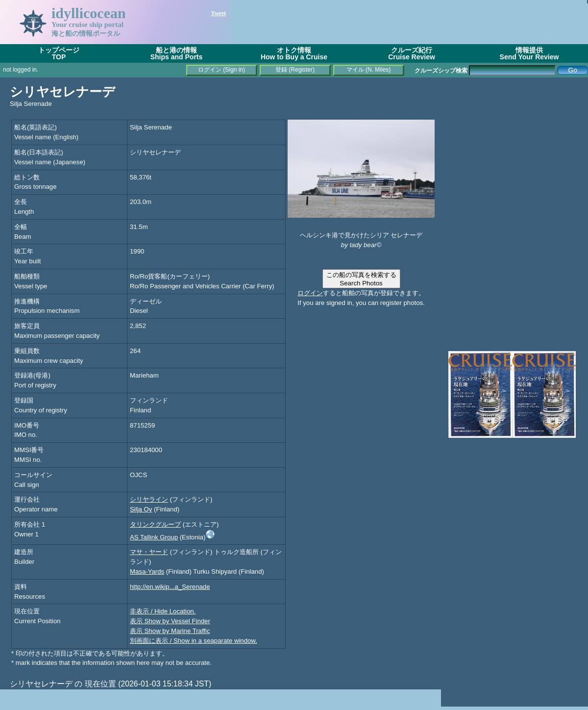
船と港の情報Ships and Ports (177, 53)
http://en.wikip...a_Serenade (170, 587)
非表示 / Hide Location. (163, 611)
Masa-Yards (147, 571)
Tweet (219, 13)
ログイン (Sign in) (221, 70)
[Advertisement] (514, 147)
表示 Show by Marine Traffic (170, 631)
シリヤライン (149, 499)
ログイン (310, 293)
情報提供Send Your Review (529, 53)
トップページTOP (59, 53)
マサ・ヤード (149, 552)
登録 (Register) (295, 70)
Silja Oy (141, 509)
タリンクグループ (155, 524)
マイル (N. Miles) (369, 70)
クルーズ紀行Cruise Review (412, 53)
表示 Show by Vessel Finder (170, 621)
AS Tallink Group (154, 537)
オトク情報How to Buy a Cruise (294, 53)
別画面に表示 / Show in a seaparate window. (194, 641)
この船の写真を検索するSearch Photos (361, 279)
